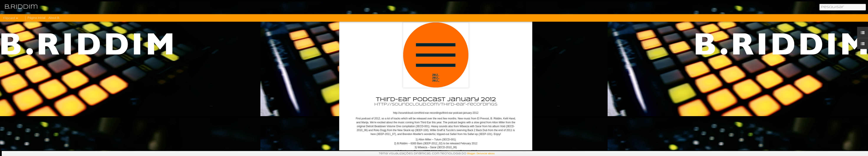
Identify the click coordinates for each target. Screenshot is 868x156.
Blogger (471, 153)
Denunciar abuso (486, 153)
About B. (54, 18)
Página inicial (37, 18)
